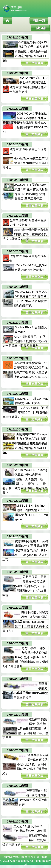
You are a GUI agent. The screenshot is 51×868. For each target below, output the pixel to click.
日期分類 (40, 28)
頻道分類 (39, 21)
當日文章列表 (34, 63)
